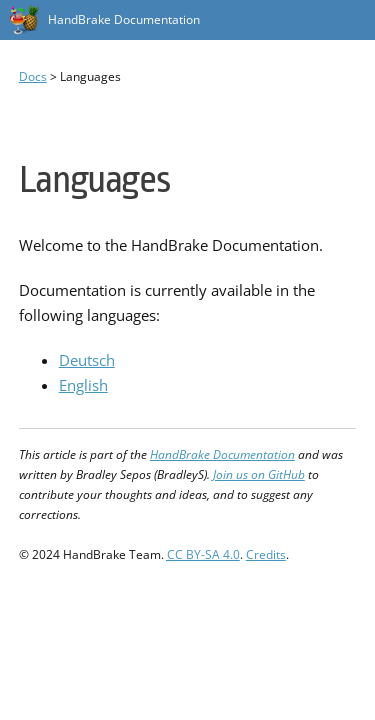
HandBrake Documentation (124, 19)
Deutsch (87, 360)
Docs (33, 76)
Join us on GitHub (259, 474)
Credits (266, 554)
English (83, 385)
